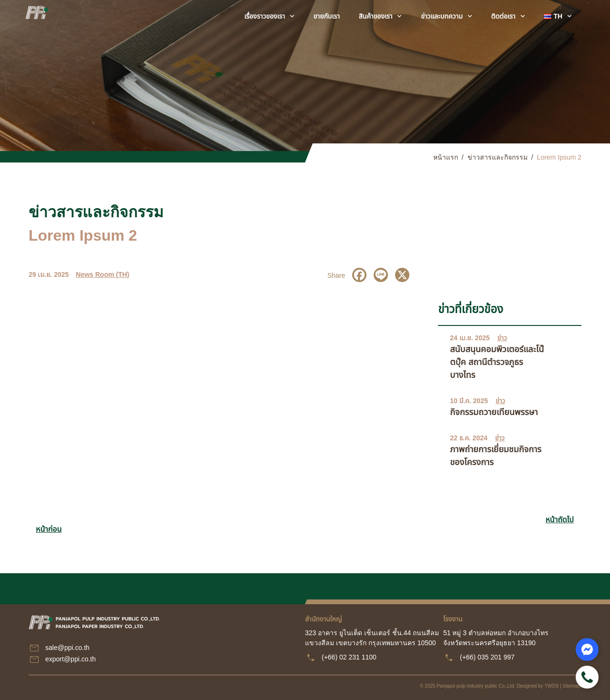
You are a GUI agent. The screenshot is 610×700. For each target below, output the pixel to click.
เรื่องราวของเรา (269, 16)
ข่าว (502, 338)
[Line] (381, 275)
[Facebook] (359, 275)
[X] (402, 275)
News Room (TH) (102, 274)
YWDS (551, 686)
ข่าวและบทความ (446, 16)
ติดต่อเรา (508, 16)
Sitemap (572, 686)
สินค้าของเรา (380, 16)
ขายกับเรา (327, 16)
